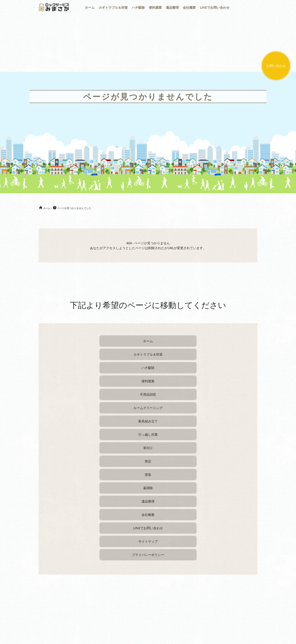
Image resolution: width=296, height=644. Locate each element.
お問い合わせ (276, 66)
